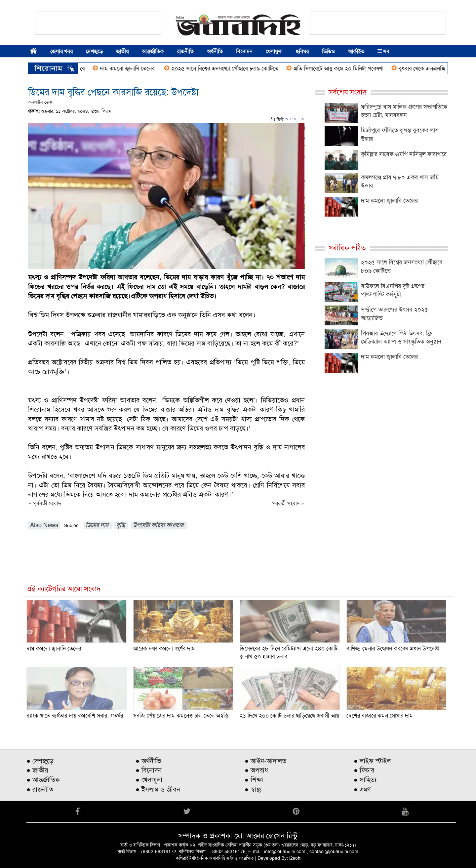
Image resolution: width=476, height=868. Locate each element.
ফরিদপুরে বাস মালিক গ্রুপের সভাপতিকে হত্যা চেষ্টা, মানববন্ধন (404, 111)
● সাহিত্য (365, 780)
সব (383, 51)
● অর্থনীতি (148, 761)
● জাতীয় (37, 770)
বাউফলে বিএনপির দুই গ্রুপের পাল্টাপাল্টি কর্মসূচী (393, 290)
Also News (44, 525)
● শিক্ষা (254, 780)
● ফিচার (364, 770)
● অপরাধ (256, 770)
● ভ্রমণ (362, 789)
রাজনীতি (185, 51)
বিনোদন (244, 51)
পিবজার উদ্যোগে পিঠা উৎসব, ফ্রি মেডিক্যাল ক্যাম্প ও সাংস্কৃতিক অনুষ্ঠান (401, 338)
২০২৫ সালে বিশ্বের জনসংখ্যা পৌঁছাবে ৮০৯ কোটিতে (234, 68)
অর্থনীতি (215, 51)
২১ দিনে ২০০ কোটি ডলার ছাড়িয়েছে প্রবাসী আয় (289, 716)
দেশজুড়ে (94, 51)
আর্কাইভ (356, 51)
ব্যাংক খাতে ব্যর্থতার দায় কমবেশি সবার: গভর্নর (75, 716)
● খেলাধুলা (149, 780)
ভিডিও (328, 51)
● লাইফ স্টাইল (372, 761)
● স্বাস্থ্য (253, 789)
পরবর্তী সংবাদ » (288, 503)
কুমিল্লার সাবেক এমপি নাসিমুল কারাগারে (404, 154)
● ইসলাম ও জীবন (158, 789)
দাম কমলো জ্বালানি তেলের (138, 68)
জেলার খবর (61, 51)
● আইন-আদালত (265, 761)
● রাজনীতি (40, 789)
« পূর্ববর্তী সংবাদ (45, 503)
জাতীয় (122, 51)
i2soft (295, 858)
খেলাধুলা (274, 51)
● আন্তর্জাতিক (43, 780)
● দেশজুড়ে (40, 761)
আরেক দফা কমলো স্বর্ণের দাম (164, 648)
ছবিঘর (302, 51)
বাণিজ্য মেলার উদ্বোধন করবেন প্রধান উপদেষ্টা (393, 648)
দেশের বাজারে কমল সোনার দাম (380, 716)
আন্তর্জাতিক (153, 51)
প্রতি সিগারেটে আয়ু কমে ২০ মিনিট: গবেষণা (348, 68)
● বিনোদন (149, 770)
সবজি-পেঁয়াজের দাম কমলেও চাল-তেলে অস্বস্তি (181, 716)
